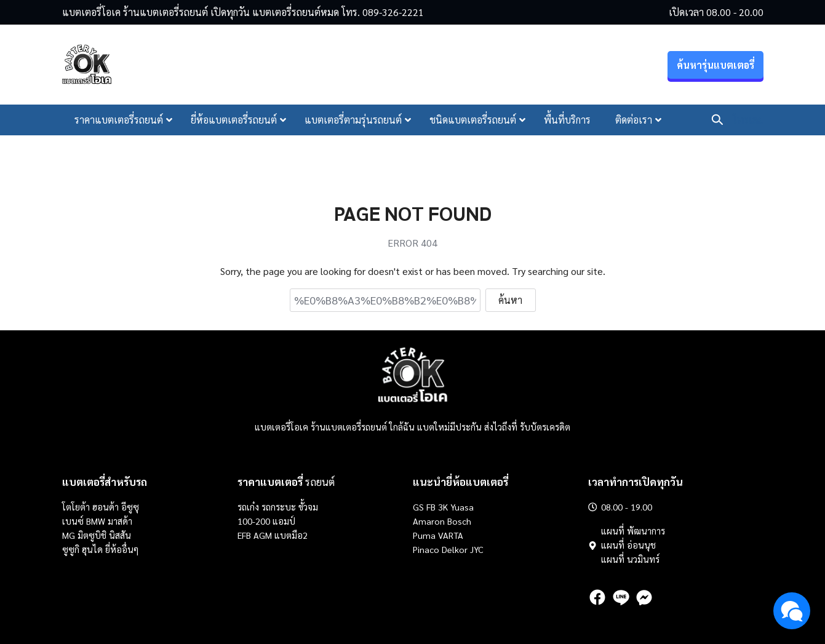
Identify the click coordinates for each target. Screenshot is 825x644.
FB (431, 507)
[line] (621, 597)
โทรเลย (748, 120)
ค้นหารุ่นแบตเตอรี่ (715, 65)
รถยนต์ (286, 482)
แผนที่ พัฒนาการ (633, 531)
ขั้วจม (308, 507)
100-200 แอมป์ (266, 521)
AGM (263, 535)
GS (418, 507)
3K (443, 507)
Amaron (429, 521)
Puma (424, 535)
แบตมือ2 (291, 535)
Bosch (459, 521)
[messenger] (644, 597)
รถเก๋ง (248, 507)
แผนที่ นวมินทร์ (630, 559)
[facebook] (597, 597)
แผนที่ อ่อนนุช (628, 545)
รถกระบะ (280, 507)
